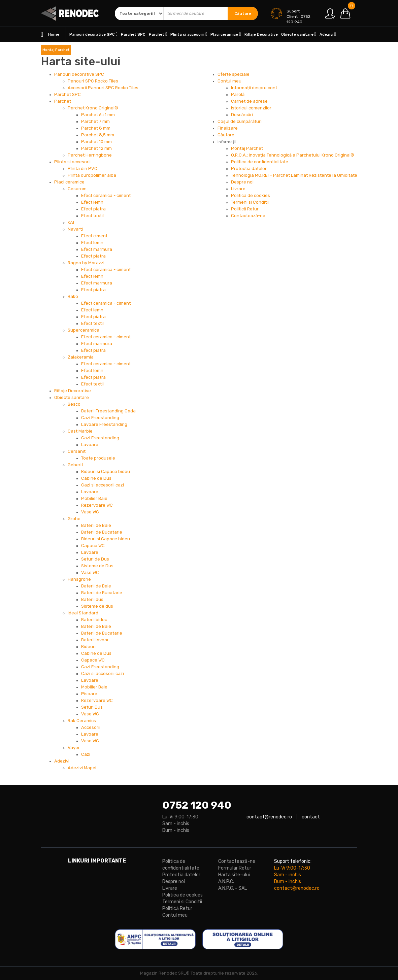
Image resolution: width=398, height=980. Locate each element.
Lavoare (90, 445)
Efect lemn (92, 202)
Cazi (86, 754)
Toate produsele (98, 458)
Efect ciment (94, 236)
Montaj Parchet (56, 50)
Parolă (238, 94)
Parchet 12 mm (96, 148)
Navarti (75, 229)
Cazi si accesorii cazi (103, 485)
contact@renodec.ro (269, 817)
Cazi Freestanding (100, 418)
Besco (74, 404)
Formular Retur (235, 868)
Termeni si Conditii (250, 202)
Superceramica (84, 330)
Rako (73, 296)
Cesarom (77, 189)
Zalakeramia (81, 357)
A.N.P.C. (226, 882)
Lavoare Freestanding (104, 424)
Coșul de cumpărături (240, 121)
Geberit (75, 465)
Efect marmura (97, 249)
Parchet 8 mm (96, 128)
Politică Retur (245, 209)
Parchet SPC (133, 35)
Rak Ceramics (82, 721)
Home (50, 35)
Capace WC (93, 546)
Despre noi (242, 182)
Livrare (238, 189)
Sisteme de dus (97, 606)
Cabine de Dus (96, 478)
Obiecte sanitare (299, 34)
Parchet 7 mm (95, 121)
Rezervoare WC (97, 505)
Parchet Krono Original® (93, 108)
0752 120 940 (197, 805)
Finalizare (228, 128)
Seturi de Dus (95, 559)
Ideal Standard (83, 613)
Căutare (243, 13)
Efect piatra (93, 209)
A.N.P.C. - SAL (233, 888)
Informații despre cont (254, 88)
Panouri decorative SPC (93, 34)
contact (311, 817)
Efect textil (92, 216)
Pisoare (89, 694)
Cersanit (77, 451)
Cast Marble (80, 431)
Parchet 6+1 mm (98, 115)
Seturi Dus (92, 707)
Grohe (74, 519)
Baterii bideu (94, 620)
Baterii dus (92, 599)
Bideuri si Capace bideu (106, 471)
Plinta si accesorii (189, 34)
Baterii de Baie (96, 525)
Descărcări (242, 115)
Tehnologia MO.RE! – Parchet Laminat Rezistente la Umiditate (294, 175)
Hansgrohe (79, 579)
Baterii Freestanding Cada (108, 411)
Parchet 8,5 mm (98, 135)
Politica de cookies (251, 195)
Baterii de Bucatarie (102, 532)
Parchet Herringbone (90, 155)
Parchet (158, 34)
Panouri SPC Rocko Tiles (93, 81)
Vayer (74, 748)
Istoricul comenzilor (251, 108)
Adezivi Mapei (82, 768)
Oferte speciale (234, 74)
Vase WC (90, 512)
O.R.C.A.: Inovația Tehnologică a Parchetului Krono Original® (293, 155)
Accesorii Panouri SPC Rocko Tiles (103, 88)
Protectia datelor (249, 168)
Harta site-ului (234, 875)
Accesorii (91, 727)
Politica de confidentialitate (260, 162)
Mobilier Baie (94, 498)
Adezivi (328, 34)
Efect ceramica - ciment (106, 195)
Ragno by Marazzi (86, 263)
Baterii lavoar (95, 640)
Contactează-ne (248, 216)
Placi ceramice (226, 34)
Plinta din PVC (82, 168)
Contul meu (229, 81)
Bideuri (88, 647)
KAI (71, 222)
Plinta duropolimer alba (92, 175)
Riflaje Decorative (261, 35)
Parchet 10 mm (96, 142)
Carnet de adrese (249, 101)
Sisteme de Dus (97, 566)
